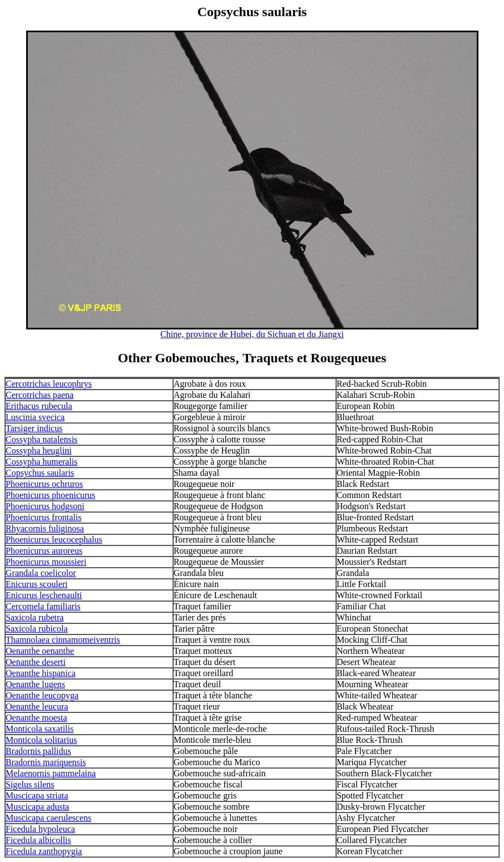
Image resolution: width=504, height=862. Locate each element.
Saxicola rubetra (34, 617)
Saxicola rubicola (37, 629)
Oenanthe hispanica (41, 673)
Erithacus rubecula (39, 406)
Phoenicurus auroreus (44, 551)
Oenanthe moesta (36, 718)
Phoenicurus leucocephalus (54, 540)
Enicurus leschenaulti (44, 595)
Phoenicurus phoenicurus (50, 495)
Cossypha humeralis (41, 462)
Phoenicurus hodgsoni (45, 506)
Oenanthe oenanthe (40, 651)
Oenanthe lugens (35, 684)
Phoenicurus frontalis (43, 517)
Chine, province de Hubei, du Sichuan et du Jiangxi (252, 334)
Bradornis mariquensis (46, 762)
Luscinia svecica (35, 417)
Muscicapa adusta (37, 807)
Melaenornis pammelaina (51, 773)
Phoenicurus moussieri (46, 562)
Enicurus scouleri (37, 584)
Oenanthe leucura (37, 706)
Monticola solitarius (41, 740)
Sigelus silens (30, 784)
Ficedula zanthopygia (44, 851)
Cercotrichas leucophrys (49, 384)
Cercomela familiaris (43, 606)
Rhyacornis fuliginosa (45, 528)
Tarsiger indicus (34, 428)
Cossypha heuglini (39, 450)
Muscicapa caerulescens (48, 818)
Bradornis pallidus (38, 751)
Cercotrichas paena (39, 395)
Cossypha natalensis (41, 439)
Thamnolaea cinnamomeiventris (63, 640)
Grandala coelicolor (41, 573)
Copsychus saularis (40, 473)
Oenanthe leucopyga (42, 695)
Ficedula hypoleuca (40, 829)
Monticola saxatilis (39, 729)
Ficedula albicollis (38, 840)
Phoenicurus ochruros (44, 484)
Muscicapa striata (37, 795)
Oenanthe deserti (36, 662)
